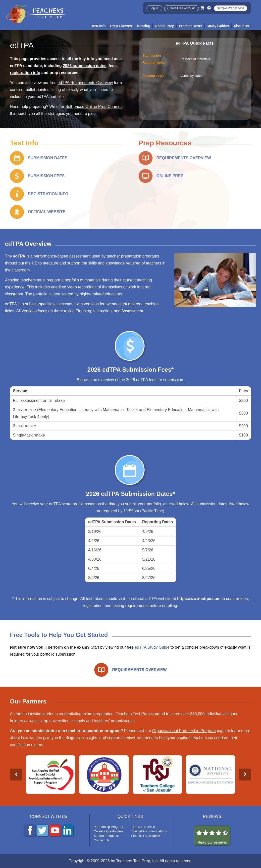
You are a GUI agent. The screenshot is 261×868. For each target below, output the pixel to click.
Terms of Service (143, 827)
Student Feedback (107, 836)
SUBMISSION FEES (46, 176)
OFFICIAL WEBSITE (47, 212)
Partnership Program (108, 827)
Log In (154, 8)
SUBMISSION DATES (48, 158)
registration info (25, 73)
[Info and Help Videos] (209, 8)
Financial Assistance (146, 836)
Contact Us (102, 840)
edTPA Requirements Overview (85, 83)
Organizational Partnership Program (184, 731)
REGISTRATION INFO (48, 194)
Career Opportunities (109, 831)
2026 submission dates (84, 66)
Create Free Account (182, 8)
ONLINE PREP (170, 176)
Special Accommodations (149, 831)
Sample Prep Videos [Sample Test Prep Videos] (231, 8)
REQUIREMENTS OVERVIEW (184, 158)
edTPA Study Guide (152, 647)
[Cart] (203, 8)
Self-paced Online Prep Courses (94, 107)
